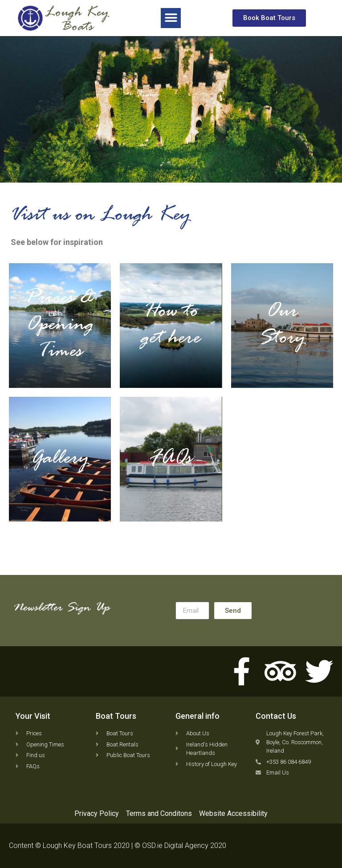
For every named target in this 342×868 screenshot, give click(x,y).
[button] (171, 18)
